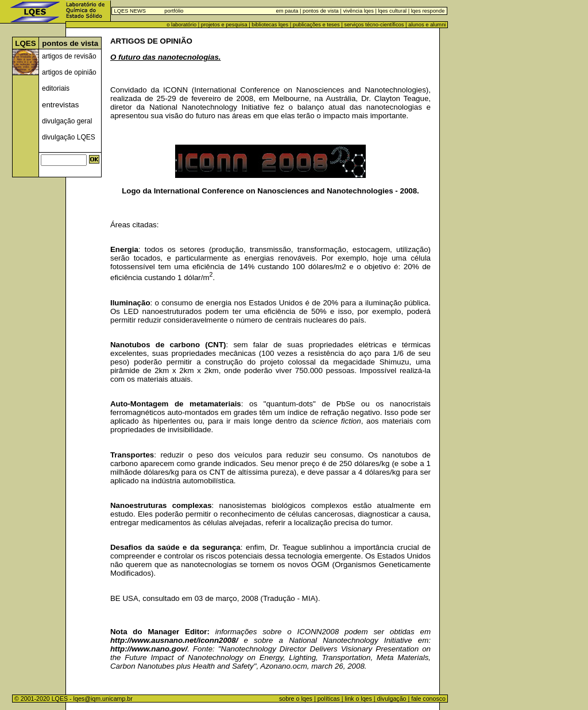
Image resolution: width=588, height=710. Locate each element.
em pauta (287, 11)
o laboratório (181, 25)
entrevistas (60, 105)
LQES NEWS (130, 11)
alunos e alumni (427, 25)
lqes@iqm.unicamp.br (103, 699)
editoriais (56, 88)
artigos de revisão (69, 56)
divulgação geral (67, 121)
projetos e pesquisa (224, 25)
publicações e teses (316, 25)
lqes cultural (392, 11)
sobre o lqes (296, 699)
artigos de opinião (69, 72)
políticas (329, 699)
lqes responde (427, 11)
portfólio (174, 11)
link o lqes (358, 699)
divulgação (392, 699)
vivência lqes (358, 11)
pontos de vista (321, 11)
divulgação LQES (69, 137)
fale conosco (429, 699)
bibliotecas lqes (270, 25)
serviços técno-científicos (374, 25)
